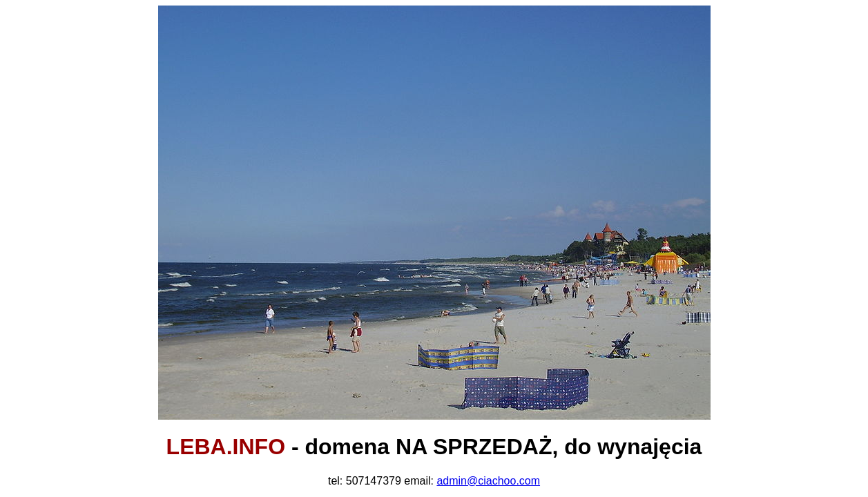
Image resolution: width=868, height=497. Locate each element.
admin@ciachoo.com (488, 481)
